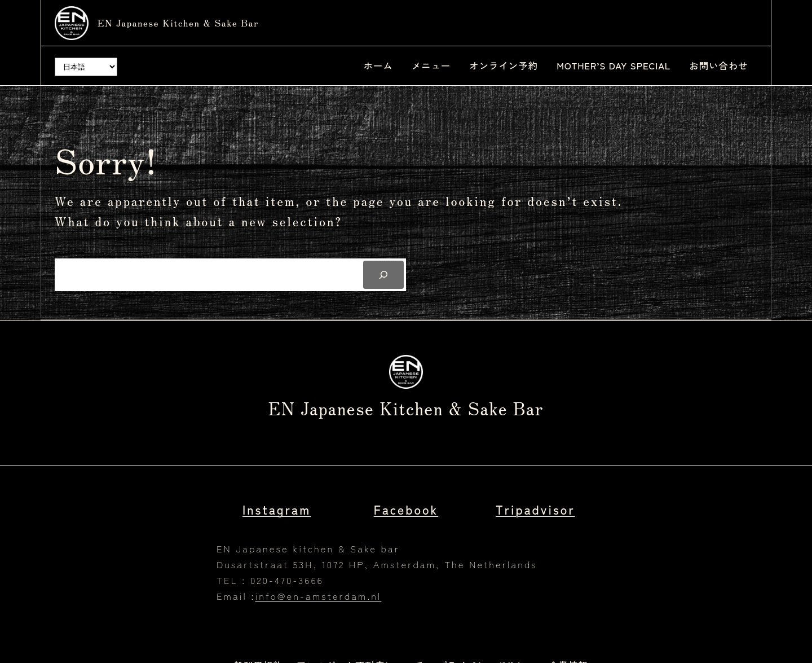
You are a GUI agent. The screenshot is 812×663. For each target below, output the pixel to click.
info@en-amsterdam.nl (318, 596)
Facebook (406, 509)
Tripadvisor (535, 509)
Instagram (277, 509)
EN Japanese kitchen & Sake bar (178, 23)
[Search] (383, 275)
